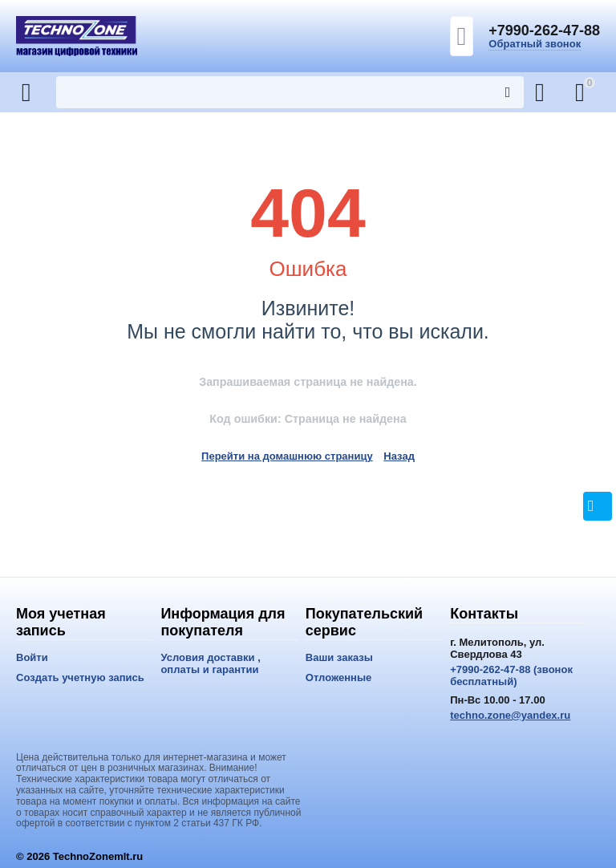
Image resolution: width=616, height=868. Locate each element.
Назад (399, 456)
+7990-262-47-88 (544, 30)
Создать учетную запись (80, 677)
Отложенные (339, 677)
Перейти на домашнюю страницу (287, 456)
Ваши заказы (339, 657)
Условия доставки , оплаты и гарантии (210, 663)
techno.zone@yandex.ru (510, 715)
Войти (32, 657)
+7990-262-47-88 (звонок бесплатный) (511, 675)
